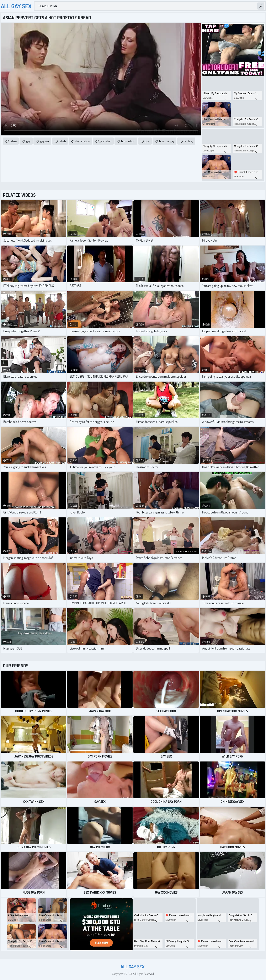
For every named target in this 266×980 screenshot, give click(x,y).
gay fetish (106, 141)
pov (147, 141)
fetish (62, 141)
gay (28, 141)
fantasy (189, 141)
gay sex (45, 141)
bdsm (13, 141)
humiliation (128, 141)
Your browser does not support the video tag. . (101, 79)
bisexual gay (167, 141)
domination (83, 141)
